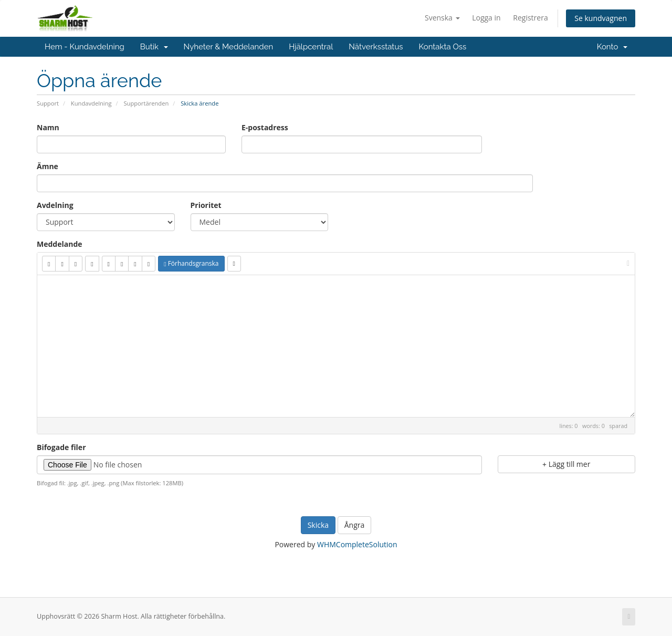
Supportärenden (146, 103)
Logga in (486, 18)
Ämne (48, 166)
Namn (48, 127)
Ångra (355, 525)
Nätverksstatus (376, 47)
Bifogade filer (61, 447)
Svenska (442, 18)
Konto (612, 47)
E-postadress (265, 127)
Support (48, 103)
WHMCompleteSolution (357, 544)
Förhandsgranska (191, 263)
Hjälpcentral (311, 47)
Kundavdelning (91, 103)
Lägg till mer (566, 464)
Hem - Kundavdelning (85, 47)
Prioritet (206, 205)
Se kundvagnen (601, 18)
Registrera (530, 18)
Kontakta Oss (443, 47)
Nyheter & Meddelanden (229, 47)
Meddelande (60, 244)
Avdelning (55, 205)
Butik (154, 47)
